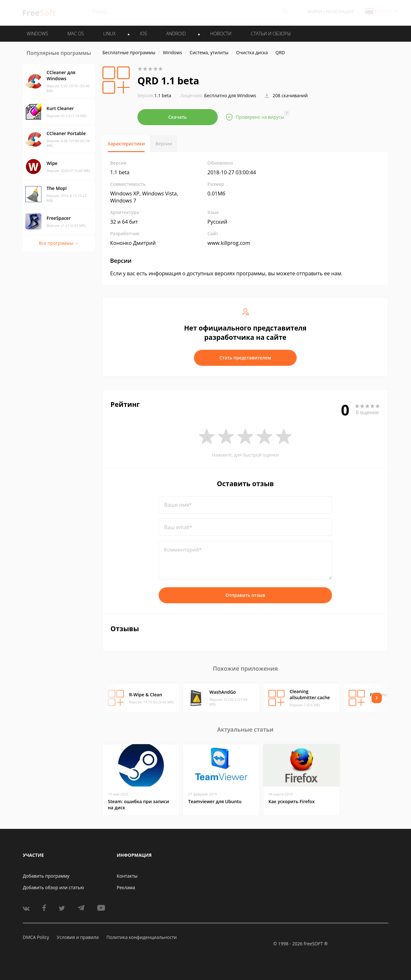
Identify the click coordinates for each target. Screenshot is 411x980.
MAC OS (76, 34)
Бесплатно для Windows (230, 95)
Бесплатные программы (129, 52)
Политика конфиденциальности (141, 937)
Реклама (126, 887)
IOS (144, 34)
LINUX (109, 34)
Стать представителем (245, 358)
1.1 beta (154, 95)
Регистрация (340, 12)
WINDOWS (37, 34)
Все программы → (59, 243)
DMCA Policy (36, 937)
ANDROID (176, 34)
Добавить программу (46, 876)
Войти (315, 12)
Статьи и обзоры (271, 34)
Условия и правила (78, 937)
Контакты (127, 876)
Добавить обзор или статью (53, 887)
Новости (221, 34)
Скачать (178, 117)
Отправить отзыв (245, 595)
